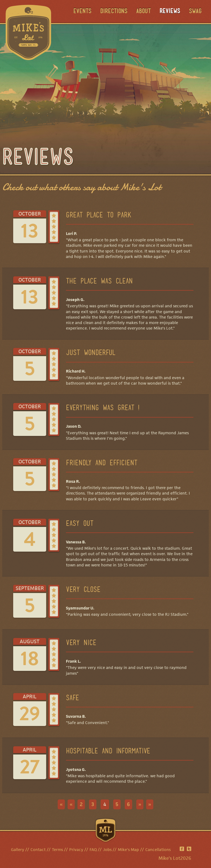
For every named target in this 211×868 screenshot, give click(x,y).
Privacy (76, 849)
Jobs (107, 849)
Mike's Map (128, 849)
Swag (195, 12)
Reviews (170, 12)
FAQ (93, 849)
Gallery (18, 849)
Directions (114, 12)
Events (82, 12)
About (144, 12)
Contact (38, 849)
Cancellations (158, 849)
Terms (57, 849)
